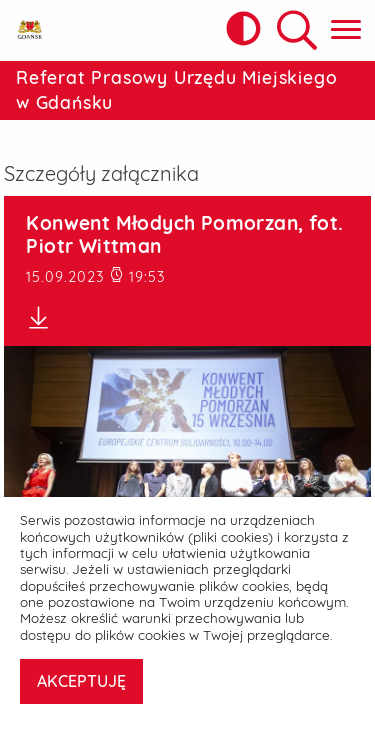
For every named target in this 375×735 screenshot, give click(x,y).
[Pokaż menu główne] (346, 30)
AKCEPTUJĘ (81, 681)
